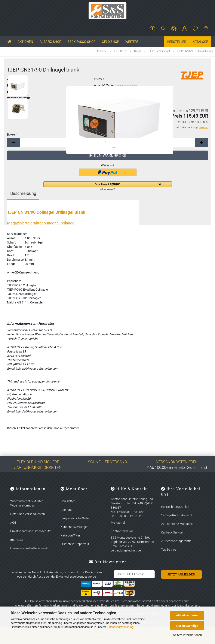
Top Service (169, 550)
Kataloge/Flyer (70, 535)
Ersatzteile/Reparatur (75, 544)
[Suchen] (163, 29)
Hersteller (176, 42)
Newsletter (68, 501)
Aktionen (25, 42)
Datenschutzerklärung (120, 627)
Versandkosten (132, 601)
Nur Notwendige (187, 626)
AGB (13, 523)
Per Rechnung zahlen (175, 507)
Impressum (18, 540)
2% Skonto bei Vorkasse (177, 524)
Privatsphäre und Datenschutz (30, 531)
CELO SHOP (110, 42)
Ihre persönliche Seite (75, 518)
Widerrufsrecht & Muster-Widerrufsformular (27, 503)
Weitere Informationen (187, 635)
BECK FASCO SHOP (82, 42)
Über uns (66, 510)
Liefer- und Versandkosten (28, 514)
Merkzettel (118, 523)
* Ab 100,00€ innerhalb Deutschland (177, 467)
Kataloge (200, 42)
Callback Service (172, 532)
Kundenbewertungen (74, 527)
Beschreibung (23, 193)
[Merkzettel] (195, 29)
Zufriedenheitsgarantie (176, 541)
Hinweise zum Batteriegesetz (29, 548)
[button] (174, 29)
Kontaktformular (122, 531)
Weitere (132, 42)
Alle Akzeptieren (187, 615)
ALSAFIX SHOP (50, 42)
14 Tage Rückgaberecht (177, 515)
